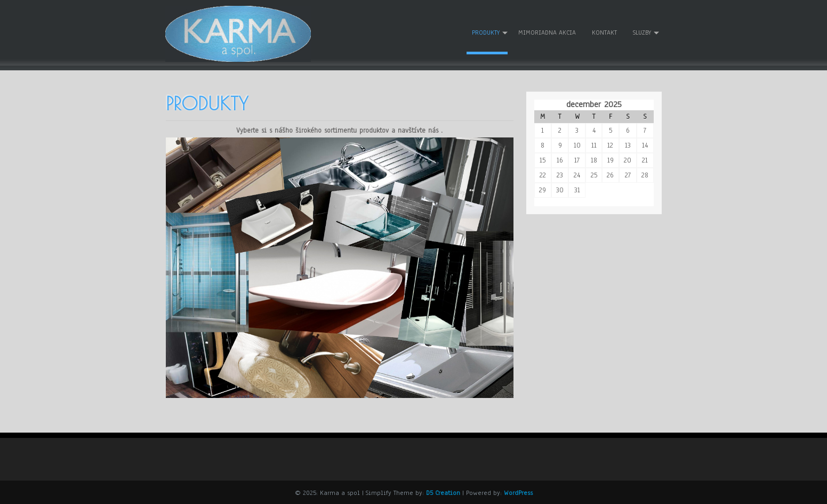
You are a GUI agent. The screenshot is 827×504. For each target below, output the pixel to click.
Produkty (486, 32)
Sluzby (642, 32)
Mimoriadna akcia (547, 32)
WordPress (518, 492)
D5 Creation (443, 492)
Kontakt (604, 32)
